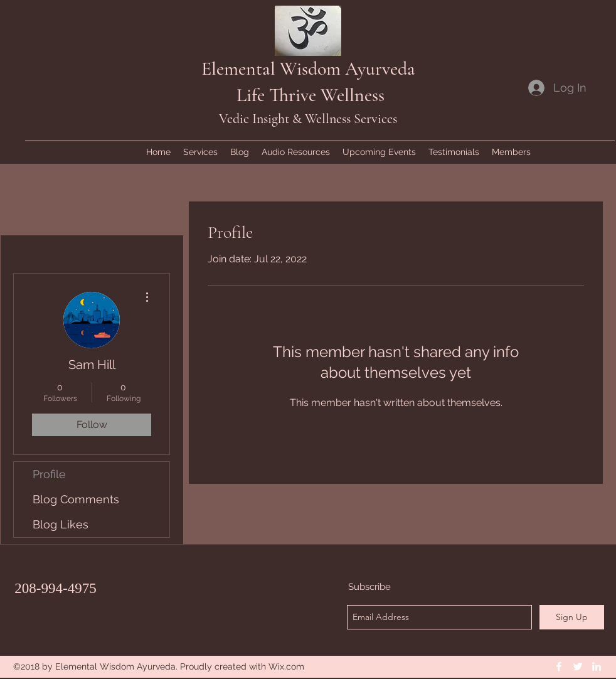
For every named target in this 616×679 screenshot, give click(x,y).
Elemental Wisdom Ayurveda (308, 69)
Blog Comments (76, 499)
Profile (49, 474)
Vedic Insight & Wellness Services (308, 119)
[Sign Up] (572, 617)
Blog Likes (61, 524)
